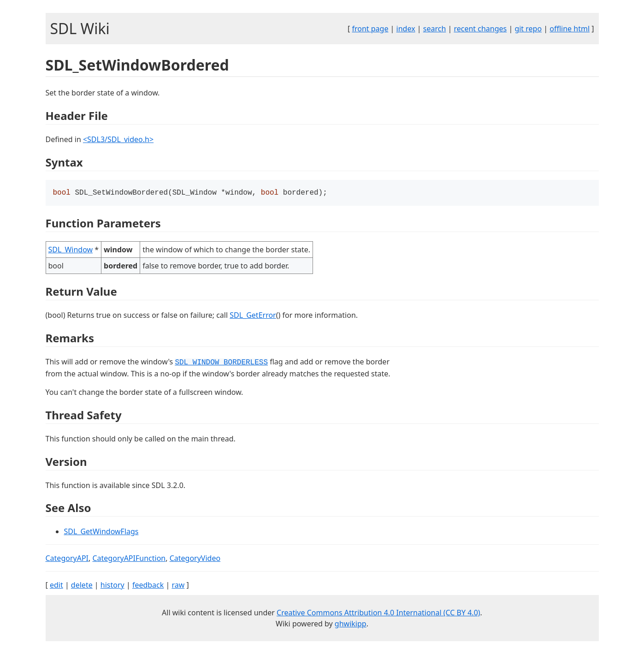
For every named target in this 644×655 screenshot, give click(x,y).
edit (56, 586)
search (435, 29)
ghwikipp (351, 625)
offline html (570, 29)
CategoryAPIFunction (129, 559)
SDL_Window (71, 250)
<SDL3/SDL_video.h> (118, 139)
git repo (528, 29)
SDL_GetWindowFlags (101, 532)
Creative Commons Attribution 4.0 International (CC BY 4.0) (378, 613)
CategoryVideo (195, 559)
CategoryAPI (67, 559)
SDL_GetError (253, 316)
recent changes (480, 29)
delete (82, 586)
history (112, 586)
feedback (148, 586)
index (406, 29)
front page (370, 29)
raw (178, 586)
